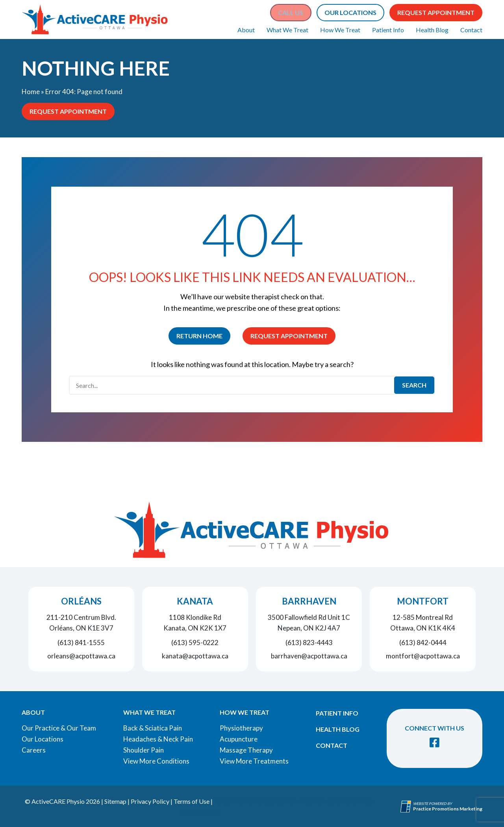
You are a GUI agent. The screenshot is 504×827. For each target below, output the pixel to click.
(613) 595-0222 (195, 643)
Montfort (423, 601)
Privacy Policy (150, 801)
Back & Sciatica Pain (153, 728)
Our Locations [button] (350, 12)
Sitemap (115, 801)
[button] (291, 13)
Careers (34, 750)
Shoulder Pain (144, 750)
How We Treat (340, 30)
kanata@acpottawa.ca (195, 656)
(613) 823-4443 (309, 643)
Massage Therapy (246, 750)
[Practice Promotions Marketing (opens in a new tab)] (448, 809)
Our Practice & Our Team (59, 728)
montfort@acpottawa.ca (423, 656)
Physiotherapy (241, 728)
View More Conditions (156, 761)
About (246, 30)
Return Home (199, 336)
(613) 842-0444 (423, 643)
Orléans (81, 601)
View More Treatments (254, 761)
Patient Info (388, 30)
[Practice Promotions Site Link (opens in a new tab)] (407, 807)
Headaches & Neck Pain (158, 739)
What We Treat (287, 30)
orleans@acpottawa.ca (81, 656)
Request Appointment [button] (436, 12)
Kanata (195, 601)
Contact (471, 30)
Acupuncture (239, 739)
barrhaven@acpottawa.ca (309, 656)
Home (31, 92)
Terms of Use (192, 801)
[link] (435, 743)
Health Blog (432, 30)
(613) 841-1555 (81, 643)
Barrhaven (309, 601)
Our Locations (43, 739)
